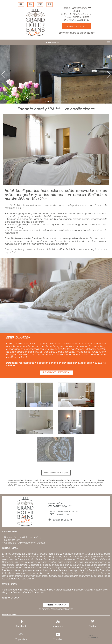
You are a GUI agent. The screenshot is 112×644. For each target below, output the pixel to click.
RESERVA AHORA (56, 605)
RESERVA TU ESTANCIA (56, 372)
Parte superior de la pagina (56, 473)
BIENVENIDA (52, 42)
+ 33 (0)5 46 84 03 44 (78, 20)
